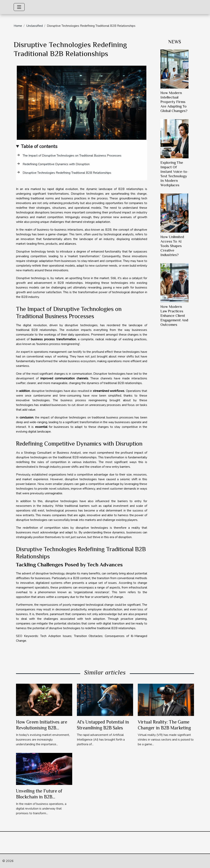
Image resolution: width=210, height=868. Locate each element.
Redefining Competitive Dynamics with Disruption (56, 164)
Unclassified (34, 26)
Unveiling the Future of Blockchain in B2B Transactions (39, 797)
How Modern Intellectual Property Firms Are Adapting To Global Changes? (174, 102)
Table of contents (39, 146)
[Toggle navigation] (19, 7)
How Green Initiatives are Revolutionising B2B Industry (42, 728)
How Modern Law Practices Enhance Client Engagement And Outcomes (174, 316)
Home (18, 26)
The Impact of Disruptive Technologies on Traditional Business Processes (72, 156)
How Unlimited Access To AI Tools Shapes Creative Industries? (172, 246)
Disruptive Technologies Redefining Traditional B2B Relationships (67, 173)
